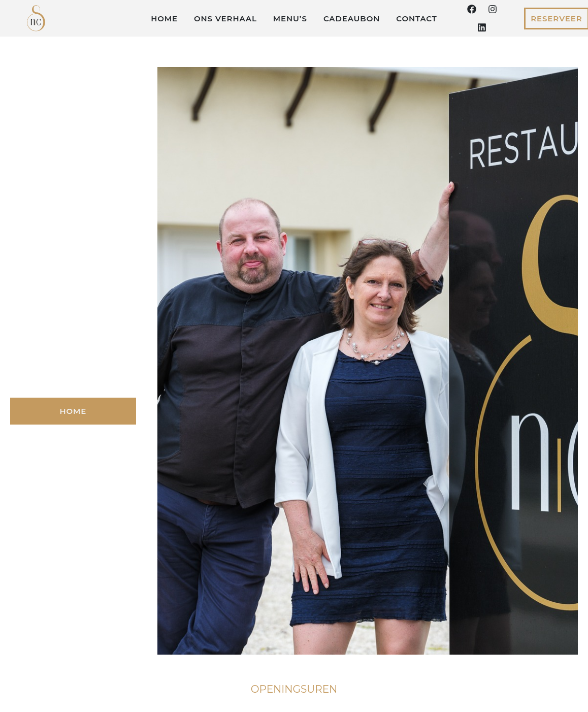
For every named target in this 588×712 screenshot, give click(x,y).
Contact (417, 19)
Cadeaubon (352, 19)
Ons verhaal (225, 19)
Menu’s (290, 19)
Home (164, 19)
